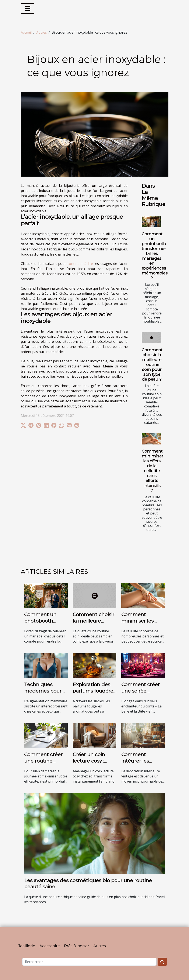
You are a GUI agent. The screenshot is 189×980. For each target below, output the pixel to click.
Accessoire (50, 946)
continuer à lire (80, 264)
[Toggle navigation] (28, 9)
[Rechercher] (89, 962)
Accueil (26, 32)
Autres (42, 32)
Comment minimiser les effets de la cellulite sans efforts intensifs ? (153, 471)
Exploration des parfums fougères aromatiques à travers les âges (94, 694)
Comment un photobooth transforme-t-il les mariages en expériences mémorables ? (155, 256)
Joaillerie (27, 946)
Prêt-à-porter (77, 946)
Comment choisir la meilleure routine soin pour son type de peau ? (152, 364)
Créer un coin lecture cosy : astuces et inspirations (89, 764)
